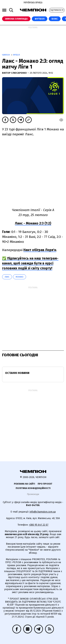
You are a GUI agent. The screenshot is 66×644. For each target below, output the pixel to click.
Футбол (40, 19)
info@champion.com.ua (43, 512)
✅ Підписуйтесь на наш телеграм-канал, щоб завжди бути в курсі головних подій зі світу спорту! (30, 263)
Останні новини (17, 373)
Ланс (7, 277)
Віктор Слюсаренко (15, 73)
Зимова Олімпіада (16, 19)
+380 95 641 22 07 (39, 525)
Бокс (55, 19)
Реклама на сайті (24, 484)
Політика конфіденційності (33, 488)
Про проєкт (45, 484)
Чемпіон (6, 55)
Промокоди (33, 494)
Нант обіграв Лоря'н (40, 250)
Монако (20, 277)
